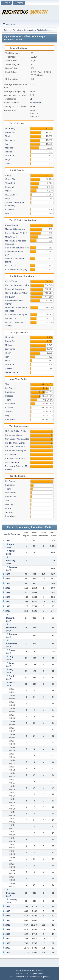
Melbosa (9, 148)
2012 (8, 925)
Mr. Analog (10, 128)
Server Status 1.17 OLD (16, 233)
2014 (8, 916)
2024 (8, 579)
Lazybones (10, 140)
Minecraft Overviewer (15, 229)
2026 (8, 540)
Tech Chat (10, 183)
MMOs (8, 213)
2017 (8, 611)
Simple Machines (37, 974)
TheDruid (9, 156)
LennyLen (10, 419)
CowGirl (9, 369)
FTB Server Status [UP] (16, 269)
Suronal (9, 512)
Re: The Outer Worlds (15, 443)
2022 (8, 588)
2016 (8, 907)
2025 (8, 574)
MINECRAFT (11, 237)
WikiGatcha (10, 455)
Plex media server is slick (17, 248)
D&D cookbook (12, 462)
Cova (7, 163)
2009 (8, 939)
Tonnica (9, 152)
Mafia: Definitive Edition (16, 431)
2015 (8, 911)
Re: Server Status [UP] (16, 451)
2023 (8, 583)
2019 (8, 602)
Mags (8, 159)
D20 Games (11, 195)
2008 (8, 943)
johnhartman (36, 103)
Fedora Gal (11, 497)
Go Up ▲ (39, 970)
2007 (8, 948)
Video (8, 191)
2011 (8, 929)
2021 (8, 592)
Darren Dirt (10, 132)
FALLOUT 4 (11, 266)
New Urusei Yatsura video (17, 439)
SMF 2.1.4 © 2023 (22, 974)
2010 (8, 934)
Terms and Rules (28, 970)
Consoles (10, 209)
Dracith (9, 508)
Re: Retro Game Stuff (15, 447)
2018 (8, 606)
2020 (8, 597)
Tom (7, 144)
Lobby (8, 175)
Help (7, 199)
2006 (8, 952)
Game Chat (11, 179)
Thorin (8, 136)
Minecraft (10, 187)
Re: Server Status (13, 435)
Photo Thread (11, 225)
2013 (8, 920)
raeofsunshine (12, 372)
